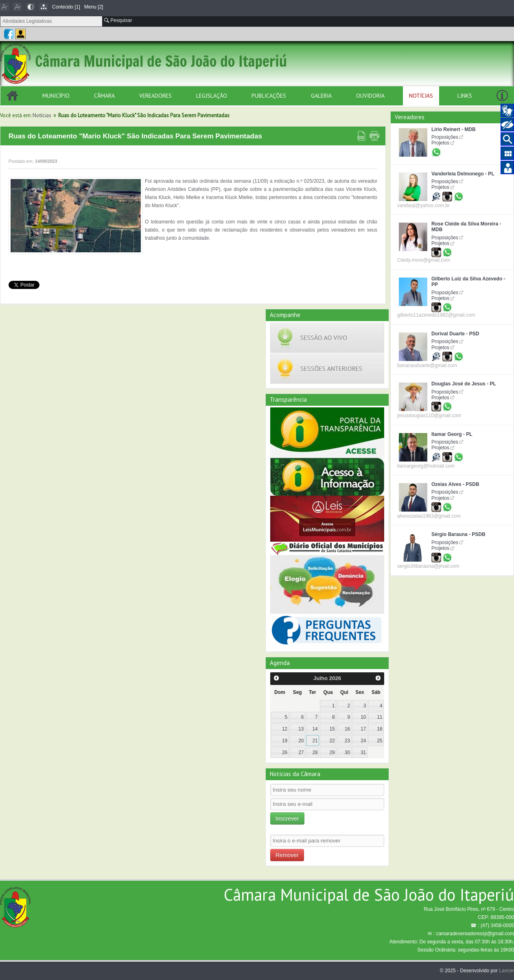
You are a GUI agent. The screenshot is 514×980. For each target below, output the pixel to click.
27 (301, 752)
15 (332, 729)
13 (301, 729)
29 (332, 752)
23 (347, 741)
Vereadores (155, 96)
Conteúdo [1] (66, 7)
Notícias (421, 96)
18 (379, 729)
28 (315, 752)
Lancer (506, 971)
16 (347, 729)
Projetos (440, 143)
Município (56, 96)
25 (379, 741)
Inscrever (287, 818)
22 (332, 741)
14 (315, 729)
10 (363, 717)
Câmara (104, 96)
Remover (287, 855)
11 (379, 717)
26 (285, 752)
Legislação (212, 96)
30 (347, 752)
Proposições (445, 137)
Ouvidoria (370, 96)
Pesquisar (118, 20)
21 (315, 741)
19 (285, 741)
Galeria (321, 96)
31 (363, 752)
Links (465, 96)
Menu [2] (94, 7)
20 (301, 741)
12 (285, 729)
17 (363, 729)
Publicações (269, 96)
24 (363, 741)
